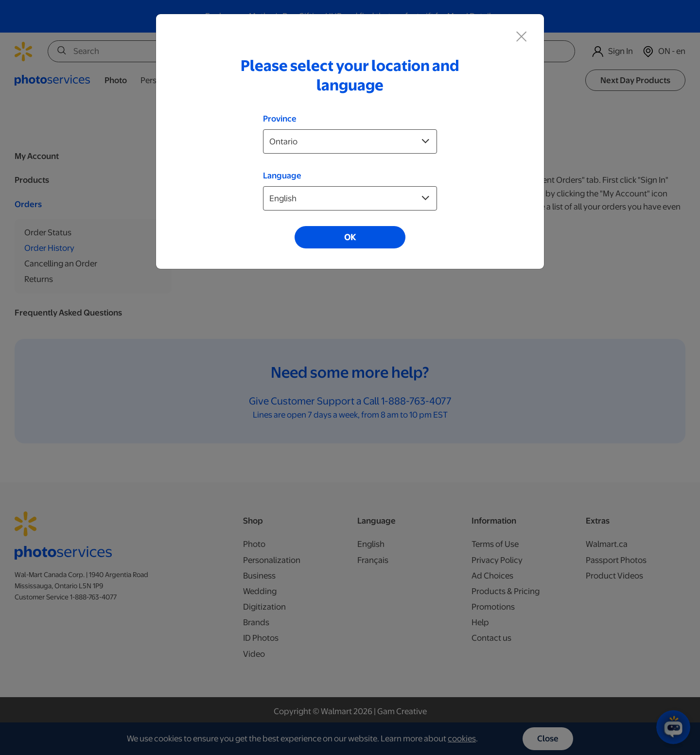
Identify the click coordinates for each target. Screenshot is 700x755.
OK (350, 237)
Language (282, 176)
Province (280, 119)
